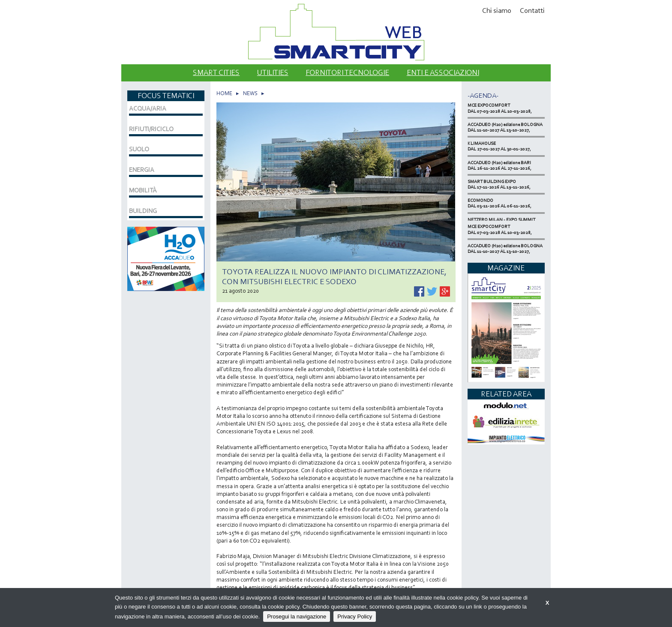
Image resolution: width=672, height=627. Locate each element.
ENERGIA (142, 170)
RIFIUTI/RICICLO (151, 129)
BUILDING (143, 211)
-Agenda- (483, 95)
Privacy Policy (355, 616)
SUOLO (139, 149)
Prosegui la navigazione (297, 616)
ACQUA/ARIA (148, 108)
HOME (224, 93)
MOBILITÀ (143, 190)
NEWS (250, 93)
